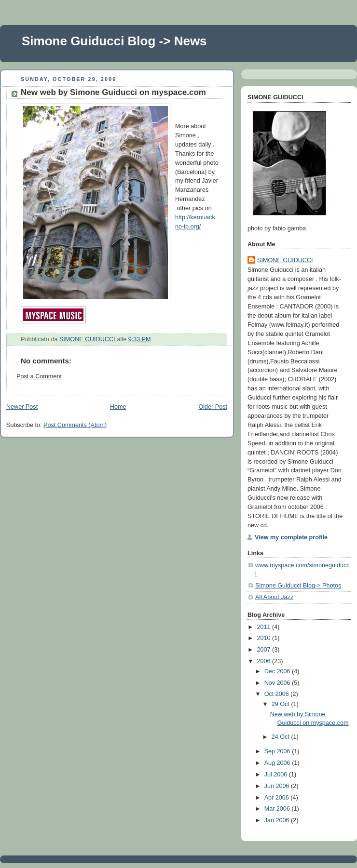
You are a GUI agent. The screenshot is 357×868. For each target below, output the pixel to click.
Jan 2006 (278, 820)
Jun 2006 (278, 786)
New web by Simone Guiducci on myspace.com (113, 92)
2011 (265, 627)
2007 (265, 650)
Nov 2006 (278, 683)
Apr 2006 (278, 798)
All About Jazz (274, 597)
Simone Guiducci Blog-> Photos (298, 586)
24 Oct (281, 737)
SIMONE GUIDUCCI (285, 260)
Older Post (213, 407)
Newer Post (22, 407)
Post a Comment (39, 376)
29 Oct (281, 704)
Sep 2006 (278, 751)
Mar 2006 (278, 809)
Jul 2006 (277, 775)
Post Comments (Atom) (75, 425)
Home (118, 407)
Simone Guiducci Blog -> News (114, 41)
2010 (265, 638)
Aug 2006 (278, 763)
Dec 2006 (278, 671)
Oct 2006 (278, 694)
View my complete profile (291, 537)
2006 (265, 661)
